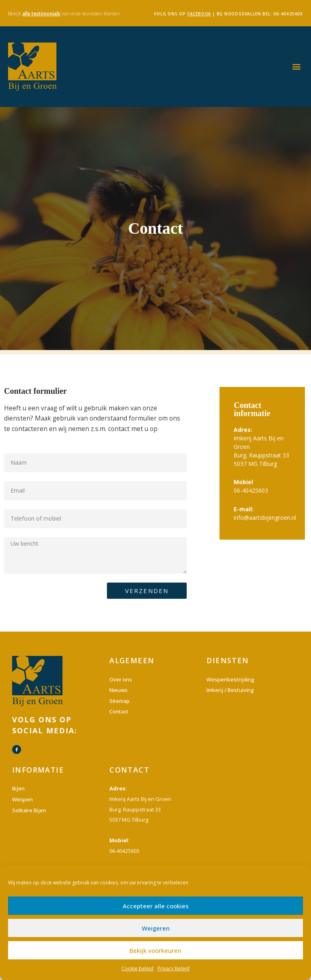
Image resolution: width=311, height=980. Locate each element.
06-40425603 (288, 14)
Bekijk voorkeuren (155, 950)
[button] (296, 67)
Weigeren (156, 928)
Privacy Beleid (174, 968)
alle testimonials (41, 14)
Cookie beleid (137, 968)
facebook (199, 14)
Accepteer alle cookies (156, 906)
